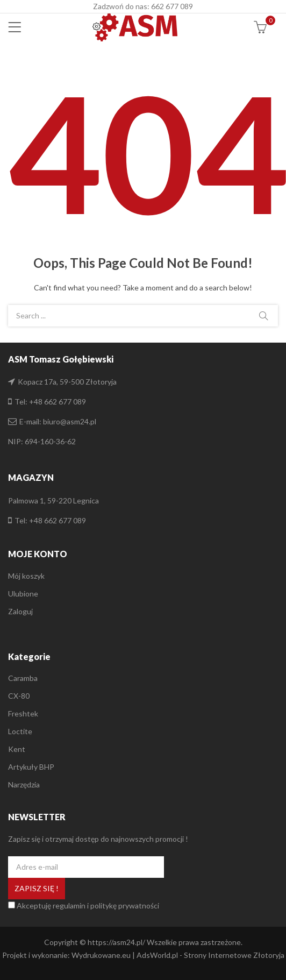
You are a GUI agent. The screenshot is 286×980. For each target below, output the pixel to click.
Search (263, 316)
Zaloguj (20, 611)
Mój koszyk (26, 576)
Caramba (23, 678)
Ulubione (23, 594)
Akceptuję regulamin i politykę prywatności (88, 906)
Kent (17, 749)
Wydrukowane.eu (101, 955)
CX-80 (19, 696)
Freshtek (23, 713)
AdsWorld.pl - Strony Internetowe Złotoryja (210, 955)
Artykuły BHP (31, 767)
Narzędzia (24, 784)
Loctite (20, 731)
